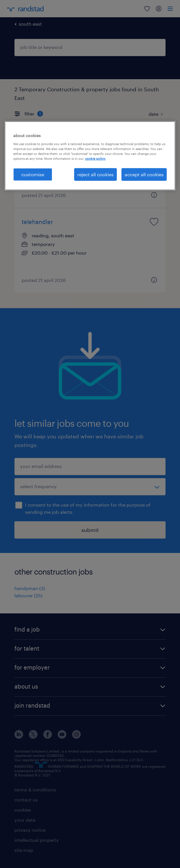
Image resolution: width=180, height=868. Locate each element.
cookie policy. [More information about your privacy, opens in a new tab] (95, 159)
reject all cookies (95, 174)
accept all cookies (144, 174)
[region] (90, 156)
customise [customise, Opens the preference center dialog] (33, 174)
